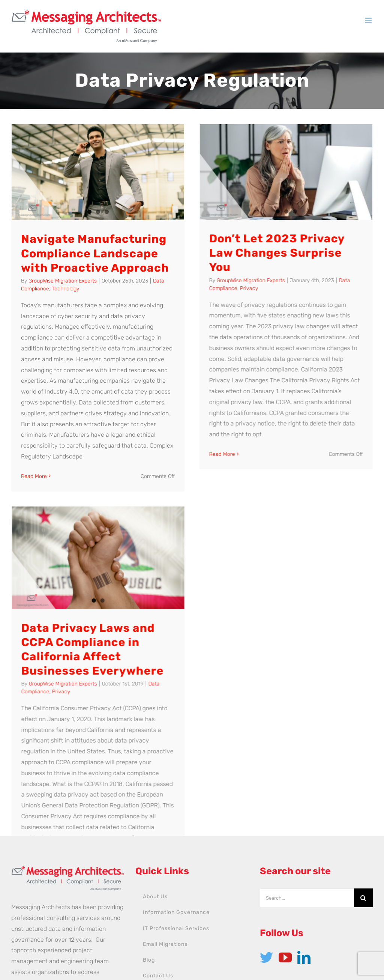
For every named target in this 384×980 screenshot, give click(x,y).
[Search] (363, 800)
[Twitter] (266, 859)
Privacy (234, 288)
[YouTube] (285, 859)
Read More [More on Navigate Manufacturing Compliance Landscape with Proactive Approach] (34, 476)
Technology (65, 289)
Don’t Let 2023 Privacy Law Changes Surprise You (262, 253)
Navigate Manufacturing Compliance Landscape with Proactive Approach (95, 253)
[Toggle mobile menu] (369, 20)
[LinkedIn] (304, 859)
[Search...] (307, 800)
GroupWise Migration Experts (63, 281)
